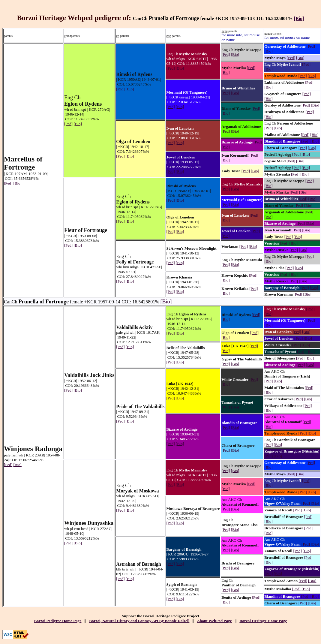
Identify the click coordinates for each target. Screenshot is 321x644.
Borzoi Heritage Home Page (263, 621)
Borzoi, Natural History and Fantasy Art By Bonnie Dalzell (139, 621)
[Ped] (8, 183)
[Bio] (299, 18)
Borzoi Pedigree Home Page (58, 621)
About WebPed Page (214, 621)
